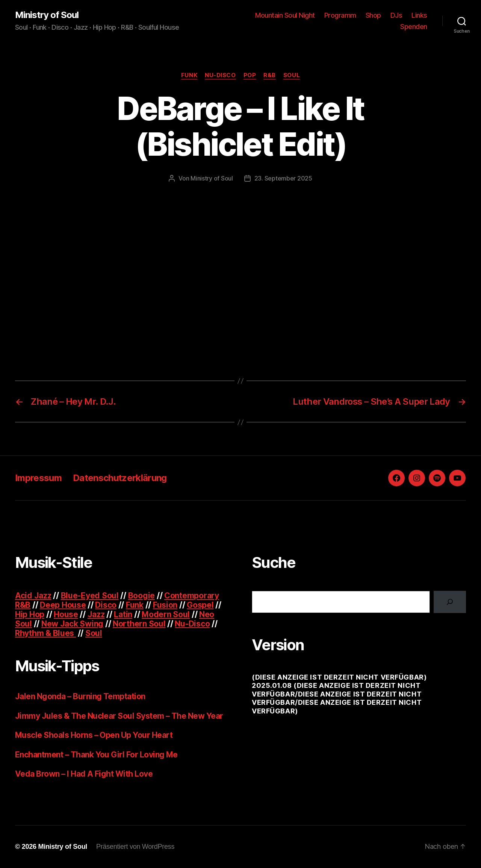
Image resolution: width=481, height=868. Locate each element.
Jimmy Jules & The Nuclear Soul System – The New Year (119, 716)
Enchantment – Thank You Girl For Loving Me (96, 755)
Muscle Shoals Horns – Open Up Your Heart (94, 735)
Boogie (141, 596)
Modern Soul (166, 614)
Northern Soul (139, 624)
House (66, 614)
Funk (189, 75)
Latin (123, 614)
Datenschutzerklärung (120, 478)
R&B (270, 75)
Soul (292, 75)
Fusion (165, 605)
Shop (373, 15)
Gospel (200, 605)
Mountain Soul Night (285, 15)
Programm (340, 15)
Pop (250, 75)
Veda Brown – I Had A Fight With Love (84, 774)
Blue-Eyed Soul (90, 596)
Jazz (96, 614)
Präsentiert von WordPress (135, 847)
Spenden (414, 27)
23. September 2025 (283, 178)
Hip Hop (30, 614)
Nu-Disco (220, 75)
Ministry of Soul (47, 15)
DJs (396, 15)
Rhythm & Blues (45, 633)
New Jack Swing (72, 624)
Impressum (38, 478)
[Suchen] (450, 602)
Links (419, 15)
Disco (106, 605)
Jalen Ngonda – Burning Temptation (80, 696)
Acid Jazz (33, 596)
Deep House (63, 605)
